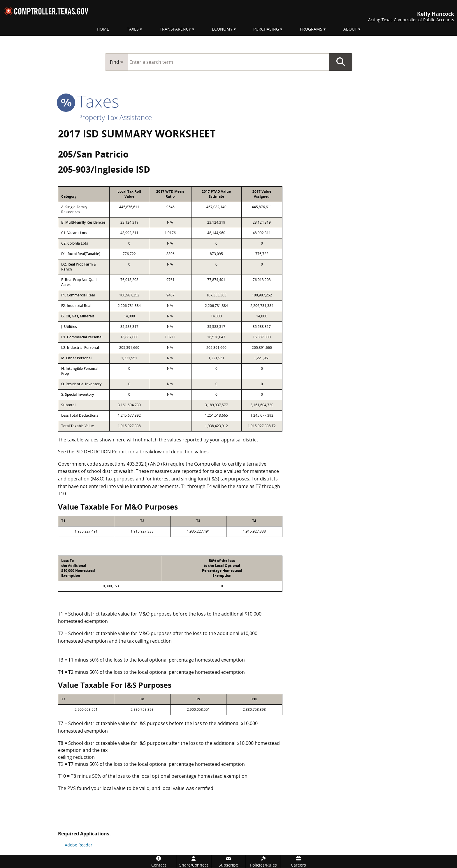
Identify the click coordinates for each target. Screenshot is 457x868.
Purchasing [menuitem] (266, 29)
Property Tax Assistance (115, 117)
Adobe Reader (79, 845)
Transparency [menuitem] (175, 29)
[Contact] (159, 861)
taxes (89, 101)
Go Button (341, 62)
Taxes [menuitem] (133, 29)
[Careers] (298, 861)
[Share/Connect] (194, 861)
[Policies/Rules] (263, 861)
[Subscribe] (229, 861)
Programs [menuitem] (311, 29)
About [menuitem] (350, 29)
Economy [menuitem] (222, 29)
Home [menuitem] (103, 29)
